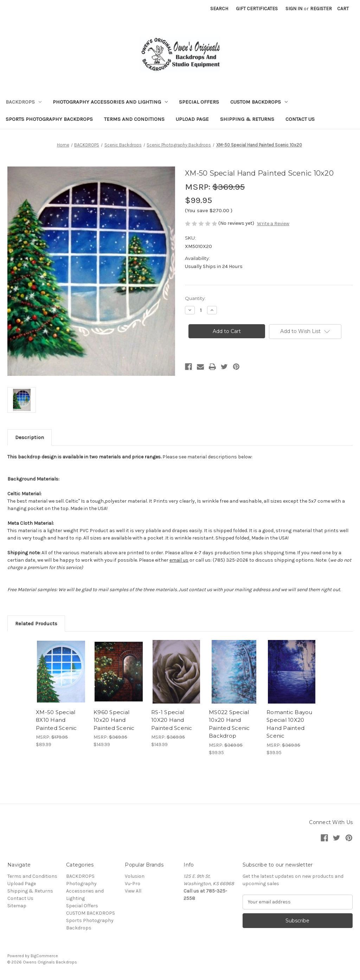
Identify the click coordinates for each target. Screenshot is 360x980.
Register (321, 9)
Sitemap (17, 906)
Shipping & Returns (247, 119)
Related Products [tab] (36, 623)
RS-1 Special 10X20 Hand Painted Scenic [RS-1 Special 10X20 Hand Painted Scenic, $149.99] (172, 720)
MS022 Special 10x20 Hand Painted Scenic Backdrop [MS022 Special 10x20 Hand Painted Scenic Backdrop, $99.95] (229, 724)
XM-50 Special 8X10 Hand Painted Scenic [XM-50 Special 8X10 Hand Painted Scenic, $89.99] (56, 720)
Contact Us (300, 119)
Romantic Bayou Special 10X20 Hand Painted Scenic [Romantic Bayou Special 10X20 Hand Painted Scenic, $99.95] (290, 724)
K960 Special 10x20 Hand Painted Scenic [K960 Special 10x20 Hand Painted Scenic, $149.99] (114, 720)
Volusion (135, 876)
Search (219, 9)
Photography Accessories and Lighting (110, 102)
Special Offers (199, 102)
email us (179, 560)
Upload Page (192, 119)
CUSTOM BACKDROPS (259, 102)
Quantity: (195, 298)
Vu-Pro (133, 884)
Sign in (294, 9)
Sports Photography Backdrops (49, 119)
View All (133, 891)
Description (30, 437)
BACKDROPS (24, 102)
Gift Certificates (257, 9)
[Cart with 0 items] (343, 9)
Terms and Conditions (134, 119)
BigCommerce (44, 956)
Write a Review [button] (273, 224)
